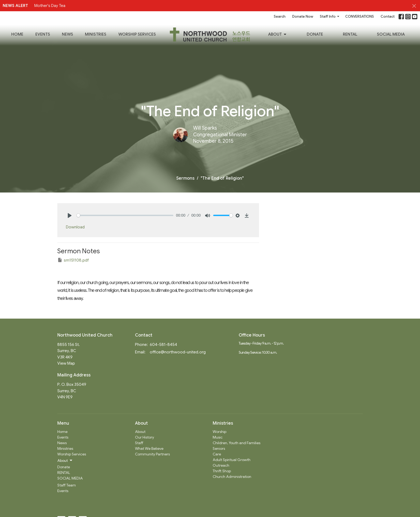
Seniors (219, 448)
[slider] (125, 215)
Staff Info (330, 16)
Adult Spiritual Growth (232, 460)
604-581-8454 (163, 345)
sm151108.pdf (73, 260)
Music (218, 437)
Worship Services (137, 34)
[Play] (70, 216)
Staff (139, 443)
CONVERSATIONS (360, 16)
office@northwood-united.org (178, 352)
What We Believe (149, 448)
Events (43, 34)
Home (17, 34)
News (67, 34)
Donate (315, 34)
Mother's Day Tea (50, 6)
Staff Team (67, 485)
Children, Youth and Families (237, 443)
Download (75, 227)
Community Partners (152, 454)
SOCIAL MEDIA (391, 34)
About (278, 35)
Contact (388, 16)
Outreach (221, 465)
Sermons (185, 178)
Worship (220, 432)
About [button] (65, 461)
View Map (66, 363)
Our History (145, 437)
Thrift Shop (222, 471)
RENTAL (350, 34)
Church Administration (232, 477)
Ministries (96, 34)
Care (217, 454)
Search (280, 16)
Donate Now (303, 16)
